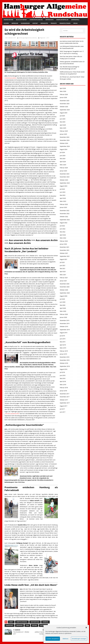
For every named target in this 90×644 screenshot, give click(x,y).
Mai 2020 (63, 305)
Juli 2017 (62, 409)
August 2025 (64, 113)
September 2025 (65, 110)
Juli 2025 (62, 116)
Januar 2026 (63, 97)
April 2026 (63, 88)
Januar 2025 (63, 134)
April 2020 (63, 308)
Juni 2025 (63, 119)
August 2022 (64, 223)
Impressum (15, 23)
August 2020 (64, 296)
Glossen (6, 23)
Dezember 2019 (65, 320)
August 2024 (64, 149)
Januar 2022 (63, 244)
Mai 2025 (63, 122)
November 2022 (65, 214)
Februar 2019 (64, 351)
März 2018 (63, 385)
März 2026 (63, 91)
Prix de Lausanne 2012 (12, 414)
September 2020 (65, 293)
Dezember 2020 (65, 284)
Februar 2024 (64, 168)
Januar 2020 (63, 317)
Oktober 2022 (64, 217)
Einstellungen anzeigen (79, 639)
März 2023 (63, 201)
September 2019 (65, 330)
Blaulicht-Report (21, 20)
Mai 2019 (63, 342)
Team (27, 625)
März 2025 (63, 128)
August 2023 (64, 186)
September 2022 (65, 220)
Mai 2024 (63, 159)
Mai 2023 (63, 195)
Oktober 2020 (64, 290)
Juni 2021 (63, 265)
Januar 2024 (63, 171)
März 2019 (63, 348)
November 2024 (65, 140)
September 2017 (65, 403)
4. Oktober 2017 (12, 38)
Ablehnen (65, 639)
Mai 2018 (63, 378)
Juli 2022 (62, 226)
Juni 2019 (63, 339)
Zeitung (34, 625)
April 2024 (63, 162)
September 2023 (65, 183)
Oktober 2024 (64, 143)
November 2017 (65, 397)
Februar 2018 (64, 388)
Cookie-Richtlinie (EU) (36, 20)
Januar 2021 (63, 281)
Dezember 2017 (65, 394)
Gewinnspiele (75, 20)
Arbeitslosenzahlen (10, 78)
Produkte (54, 23)
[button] (86, 628)
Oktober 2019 (64, 326)
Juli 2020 (62, 299)
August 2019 (64, 333)
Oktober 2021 (64, 253)
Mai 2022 (63, 232)
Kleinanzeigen (25, 23)
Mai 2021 (63, 268)
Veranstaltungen (65, 23)
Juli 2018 (62, 372)
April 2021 (63, 272)
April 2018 (63, 381)
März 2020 (63, 311)
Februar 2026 (64, 94)
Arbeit (11, 622)
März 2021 (63, 275)
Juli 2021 (62, 262)
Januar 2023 (63, 207)
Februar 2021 (64, 278)
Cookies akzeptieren (53, 639)
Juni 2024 (63, 156)
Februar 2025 (64, 131)
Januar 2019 (63, 354)
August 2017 (64, 406)
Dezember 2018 (65, 357)
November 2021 (65, 250)
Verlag (75, 23)
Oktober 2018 (64, 363)
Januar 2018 (63, 391)
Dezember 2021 (65, 247)
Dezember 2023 (65, 174)
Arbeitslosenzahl (22, 622)
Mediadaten (44, 23)
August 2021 (64, 259)
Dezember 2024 (65, 137)
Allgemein (43, 38)
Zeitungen (43, 625)
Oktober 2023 (64, 180)
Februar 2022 (64, 241)
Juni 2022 (63, 229)
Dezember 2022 (65, 211)
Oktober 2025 (64, 107)
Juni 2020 (63, 302)
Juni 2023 (63, 192)
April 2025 (63, 125)
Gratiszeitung (35, 622)
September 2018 (65, 366)
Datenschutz (50, 20)
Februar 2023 (64, 204)
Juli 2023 (62, 189)
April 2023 (63, 198)
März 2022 (63, 238)
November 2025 (65, 104)
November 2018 (65, 360)
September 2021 (65, 256)
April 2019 (63, 345)
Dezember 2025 (65, 101)
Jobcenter (19, 625)
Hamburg (45, 622)
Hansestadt (10, 625)
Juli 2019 (62, 336)
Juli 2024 (62, 152)
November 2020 (65, 287)
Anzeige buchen (8, 20)
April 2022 (63, 235)
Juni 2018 (63, 375)
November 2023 (65, 177)
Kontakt (35, 23)
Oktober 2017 (64, 400)
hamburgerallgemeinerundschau (28, 38)
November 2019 (65, 323)
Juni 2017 (63, 412)
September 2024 (65, 146)
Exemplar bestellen (62, 20)
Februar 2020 (64, 314)
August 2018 (64, 369)
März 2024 (63, 165)
